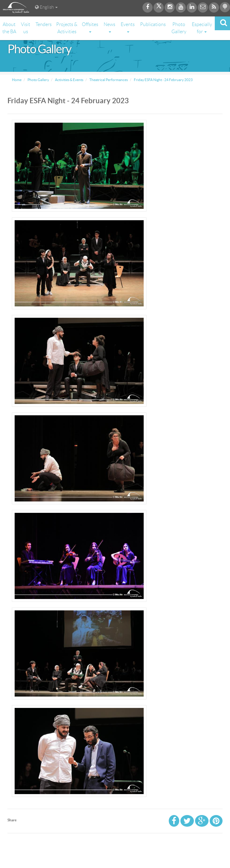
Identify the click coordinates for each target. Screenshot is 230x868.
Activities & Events (69, 80)
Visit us (26, 28)
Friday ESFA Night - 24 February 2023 (163, 80)
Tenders (44, 24)
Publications (153, 24)
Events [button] (128, 27)
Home (17, 80)
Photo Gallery (179, 28)
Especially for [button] (202, 28)
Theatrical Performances (108, 80)
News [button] (109, 27)
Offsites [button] (90, 27)
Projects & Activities (67, 28)
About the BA (9, 28)
